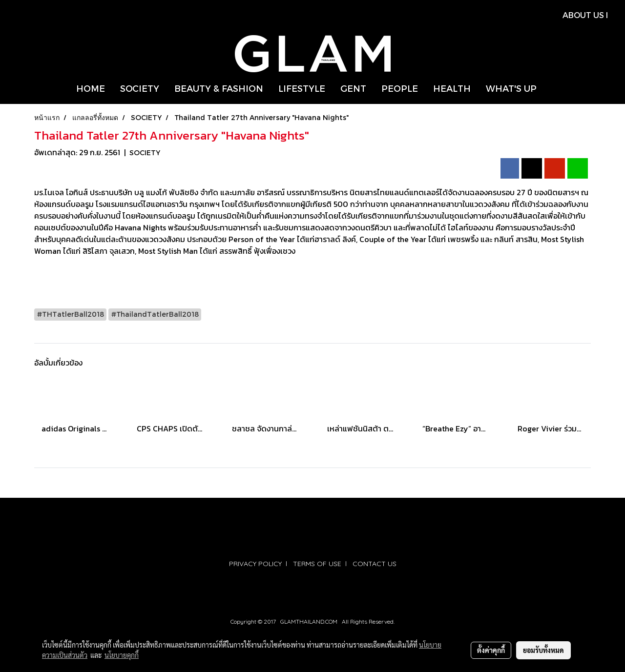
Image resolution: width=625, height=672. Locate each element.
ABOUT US (583, 15)
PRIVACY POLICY (255, 564)
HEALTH (452, 88)
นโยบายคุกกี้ (122, 655)
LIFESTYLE (302, 88)
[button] (553, 88)
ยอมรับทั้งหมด (543, 650)
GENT (353, 88)
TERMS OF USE (317, 564)
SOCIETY (140, 88)
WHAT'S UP (511, 88)
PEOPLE (400, 88)
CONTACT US (375, 564)
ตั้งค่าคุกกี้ (491, 650)
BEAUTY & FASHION (219, 88)
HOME (91, 88)
